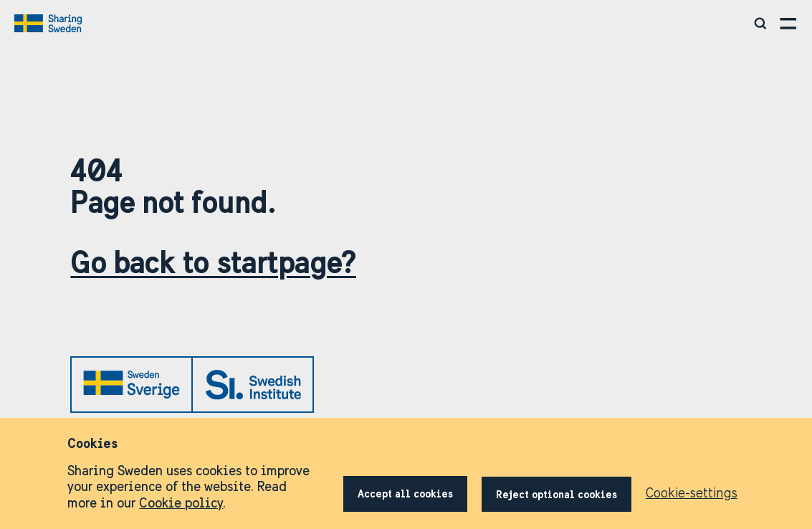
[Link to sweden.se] (132, 385)
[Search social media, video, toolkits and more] (761, 23)
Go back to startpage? (213, 262)
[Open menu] (789, 23)
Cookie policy (181, 503)
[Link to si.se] (253, 385)
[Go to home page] (50, 24)
